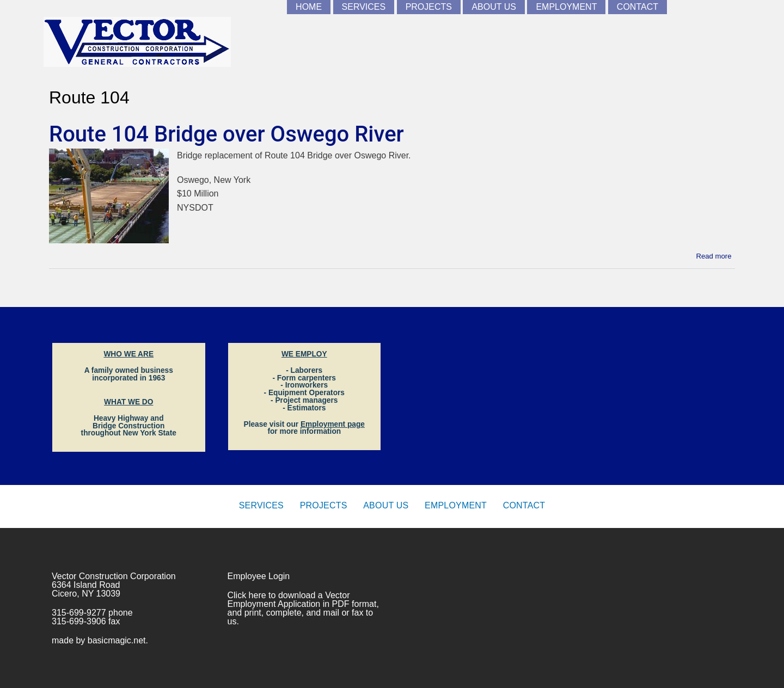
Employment (566, 7)
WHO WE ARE (128, 354)
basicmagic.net (117, 640)
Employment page (333, 424)
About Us (494, 7)
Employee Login (259, 576)
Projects (429, 7)
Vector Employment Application (289, 600)
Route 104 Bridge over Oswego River (226, 134)
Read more (714, 256)
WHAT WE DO (128, 402)
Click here (247, 595)
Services (364, 7)
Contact (638, 7)
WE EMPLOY (304, 354)
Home (309, 7)
